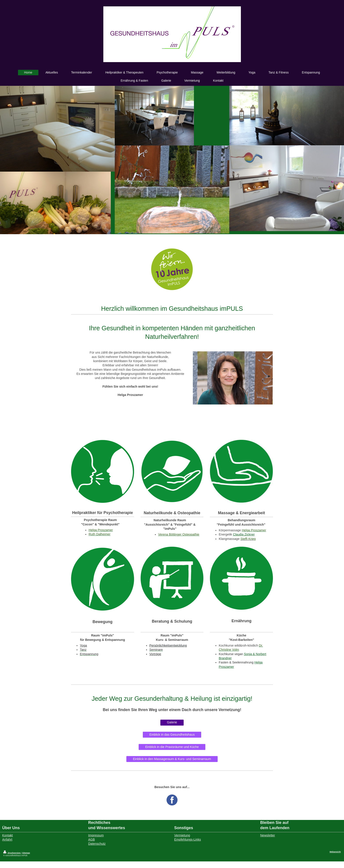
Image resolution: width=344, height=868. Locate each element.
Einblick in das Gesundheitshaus (172, 735)
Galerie (172, 722)
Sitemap (26, 853)
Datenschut (96, 844)
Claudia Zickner (244, 534)
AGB (91, 839)
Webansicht (335, 852)
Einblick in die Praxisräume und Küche (172, 747)
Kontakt (7, 835)
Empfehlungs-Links (188, 839)
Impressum (96, 835)
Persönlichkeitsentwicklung (168, 645)
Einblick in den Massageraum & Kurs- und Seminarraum (172, 759)
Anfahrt (7, 839)
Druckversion (12, 853)
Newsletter (268, 835)
